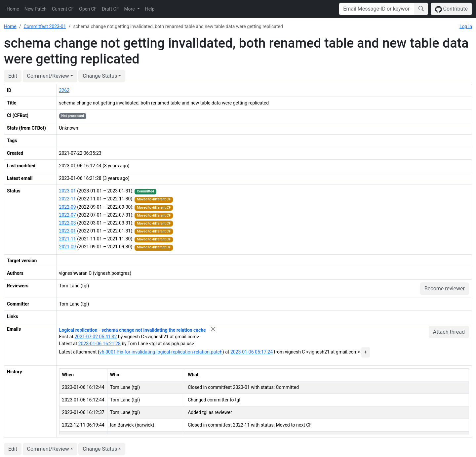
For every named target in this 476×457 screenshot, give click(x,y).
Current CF (63, 9)
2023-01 (68, 191)
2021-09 (68, 247)
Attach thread (449, 332)
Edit (13, 76)
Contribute (451, 9)
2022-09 (68, 207)
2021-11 (68, 239)
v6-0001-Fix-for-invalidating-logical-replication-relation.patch (161, 352)
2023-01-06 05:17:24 (252, 352)
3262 (64, 90)
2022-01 (68, 231)
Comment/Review (48, 76)
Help (150, 9)
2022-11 (68, 199)
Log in (466, 26)
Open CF (88, 9)
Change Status (100, 76)
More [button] (130, 9)
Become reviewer (445, 289)
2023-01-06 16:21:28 (99, 344)
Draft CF (110, 9)
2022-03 (68, 223)
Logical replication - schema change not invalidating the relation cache (133, 330)
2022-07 (68, 215)
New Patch (36, 9)
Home (13, 9)
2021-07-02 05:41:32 (96, 337)
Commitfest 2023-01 (45, 26)
